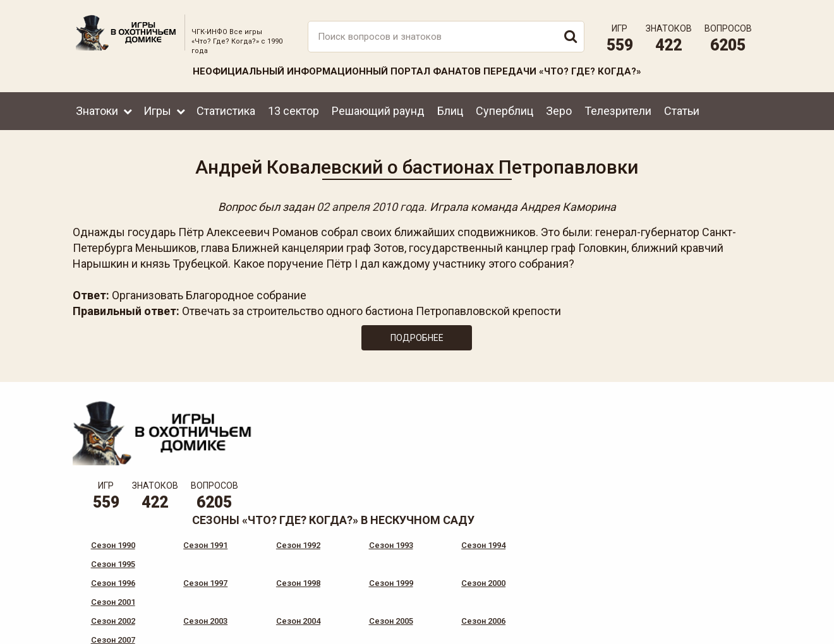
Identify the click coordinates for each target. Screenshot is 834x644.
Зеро (559, 109)
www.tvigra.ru (510, 581)
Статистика (226, 109)
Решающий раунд (378, 109)
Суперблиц (505, 109)
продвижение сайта (728, 631)
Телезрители (618, 109)
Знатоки (97, 109)
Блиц (450, 109)
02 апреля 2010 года (370, 206)
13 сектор (293, 109)
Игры (157, 109)
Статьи (682, 109)
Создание (713, 624)
